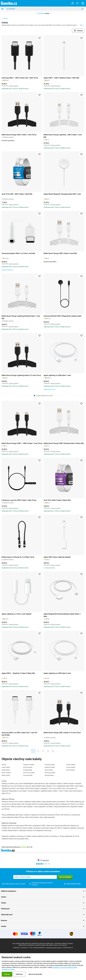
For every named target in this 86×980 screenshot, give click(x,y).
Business (43, 920)
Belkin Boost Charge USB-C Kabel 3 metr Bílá (60, 253)
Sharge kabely (49, 775)
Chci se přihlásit (65, 877)
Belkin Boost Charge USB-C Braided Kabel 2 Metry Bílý (64, 443)
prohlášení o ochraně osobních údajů (64, 967)
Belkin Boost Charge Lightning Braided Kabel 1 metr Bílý (21, 317)
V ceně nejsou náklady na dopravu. (64, 944)
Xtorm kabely (70, 770)
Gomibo (43, 926)
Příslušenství (43, 909)
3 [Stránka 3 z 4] (43, 751)
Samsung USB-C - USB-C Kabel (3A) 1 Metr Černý (20, 78)
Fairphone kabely (29, 765)
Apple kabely (6, 770)
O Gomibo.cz (17, 948)
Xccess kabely (71, 767)
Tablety (43, 903)
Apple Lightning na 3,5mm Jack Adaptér (17, 614)
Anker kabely (6, 767)
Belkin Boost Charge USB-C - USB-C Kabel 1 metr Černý (22, 443)
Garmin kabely (28, 767)
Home (4, 18)
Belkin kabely (6, 775)
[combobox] (45, 9)
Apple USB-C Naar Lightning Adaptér (57, 557)
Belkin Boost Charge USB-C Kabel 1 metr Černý (19, 135)
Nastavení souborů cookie (54, 948)
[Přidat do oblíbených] (39, 38)
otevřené (24, 847)
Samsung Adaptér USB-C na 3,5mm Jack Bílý (18, 253)
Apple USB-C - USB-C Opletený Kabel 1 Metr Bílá (61, 78)
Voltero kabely (71, 765)
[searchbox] (43, 9)
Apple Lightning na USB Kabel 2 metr (57, 673)
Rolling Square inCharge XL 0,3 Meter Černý (18, 557)
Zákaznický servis (43, 915)
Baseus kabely (6, 773)
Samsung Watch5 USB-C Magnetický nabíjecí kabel (62, 316)
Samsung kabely (50, 773)
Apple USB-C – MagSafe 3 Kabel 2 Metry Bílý (18, 673)
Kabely (4, 765)
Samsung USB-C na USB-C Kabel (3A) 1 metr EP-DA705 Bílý (20, 734)
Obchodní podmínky (39, 948)
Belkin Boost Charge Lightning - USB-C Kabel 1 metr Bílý (63, 136)
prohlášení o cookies (8, 969)
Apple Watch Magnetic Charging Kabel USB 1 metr (62, 194)
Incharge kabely (50, 765)
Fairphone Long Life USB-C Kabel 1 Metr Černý (19, 500)
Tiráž (30, 948)
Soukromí (25, 948)
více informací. (63, 945)
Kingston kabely (50, 767)
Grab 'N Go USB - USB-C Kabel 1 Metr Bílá (17, 194)
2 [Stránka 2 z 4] (38, 751)
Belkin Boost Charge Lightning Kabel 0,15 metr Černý (21, 375)
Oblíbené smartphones (43, 891)
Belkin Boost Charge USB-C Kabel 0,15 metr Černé (62, 733)
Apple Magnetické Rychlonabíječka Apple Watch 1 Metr (62, 615)
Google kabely (28, 770)
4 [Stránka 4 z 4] (48, 751)
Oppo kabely (49, 770)
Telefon (43, 897)
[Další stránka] (53, 751)
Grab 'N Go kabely (29, 773)
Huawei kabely (28, 775)
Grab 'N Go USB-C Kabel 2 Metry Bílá (57, 500)
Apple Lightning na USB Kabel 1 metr (57, 375)
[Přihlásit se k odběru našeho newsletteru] (35, 877)
